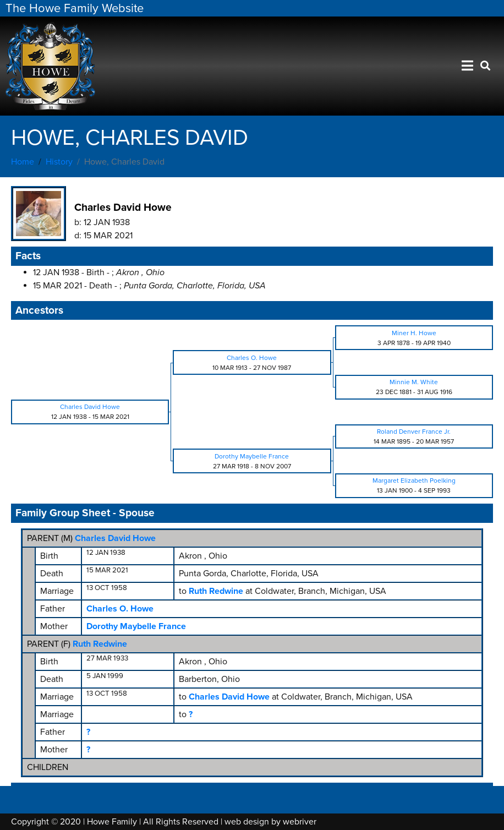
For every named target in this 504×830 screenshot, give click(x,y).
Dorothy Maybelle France (136, 626)
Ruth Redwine (100, 644)
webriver (300, 822)
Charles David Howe (115, 538)
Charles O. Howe (120, 609)
